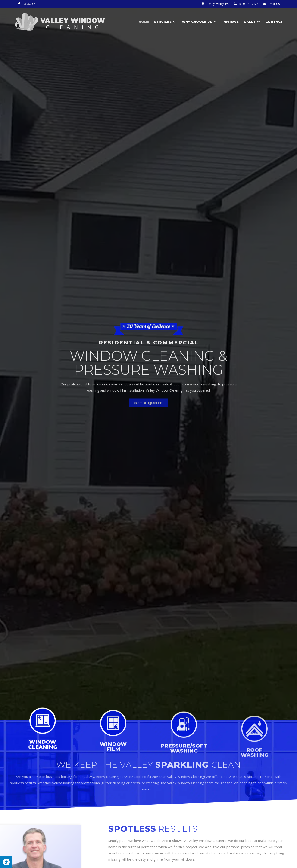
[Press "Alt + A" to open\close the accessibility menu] (6, 862)
